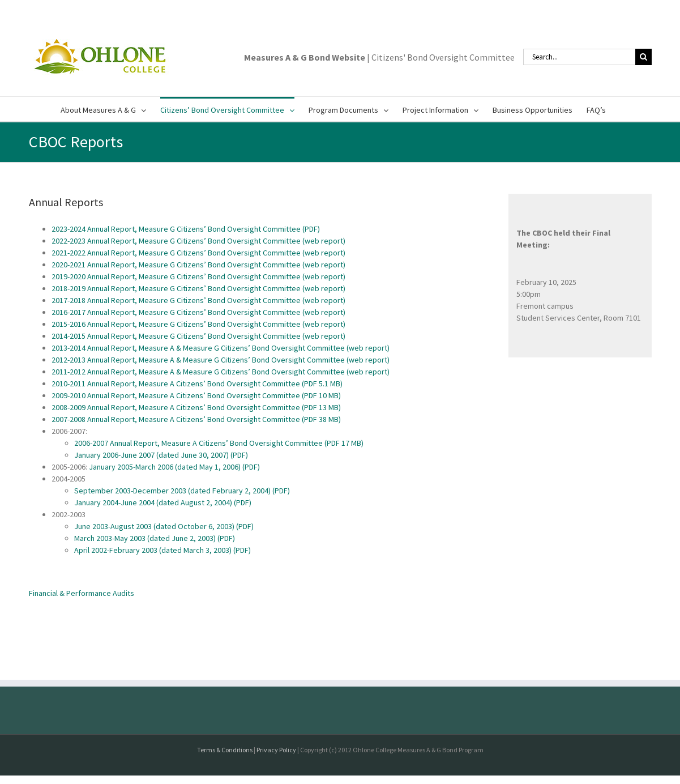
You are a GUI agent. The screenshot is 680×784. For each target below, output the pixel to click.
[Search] (643, 57)
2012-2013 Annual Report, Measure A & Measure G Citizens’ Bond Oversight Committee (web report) (221, 360)
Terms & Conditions (225, 750)
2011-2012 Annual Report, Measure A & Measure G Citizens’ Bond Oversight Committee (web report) (221, 372)
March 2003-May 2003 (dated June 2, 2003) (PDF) (155, 538)
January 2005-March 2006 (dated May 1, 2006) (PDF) (174, 467)
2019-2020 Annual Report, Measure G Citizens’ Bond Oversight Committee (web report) (198, 276)
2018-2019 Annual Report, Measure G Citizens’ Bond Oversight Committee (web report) (198, 288)
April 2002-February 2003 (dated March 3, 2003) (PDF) (162, 550)
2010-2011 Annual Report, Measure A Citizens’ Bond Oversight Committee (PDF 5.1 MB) (197, 384)
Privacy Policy (276, 750)
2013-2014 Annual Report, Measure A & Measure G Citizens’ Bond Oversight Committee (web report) (221, 348)
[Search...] (579, 57)
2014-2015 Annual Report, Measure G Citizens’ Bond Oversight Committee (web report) (198, 336)
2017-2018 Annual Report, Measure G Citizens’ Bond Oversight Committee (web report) (198, 300)
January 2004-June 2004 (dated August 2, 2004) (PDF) (163, 502)
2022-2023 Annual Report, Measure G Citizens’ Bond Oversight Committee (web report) (198, 241)
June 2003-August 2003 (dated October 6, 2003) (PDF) (164, 526)
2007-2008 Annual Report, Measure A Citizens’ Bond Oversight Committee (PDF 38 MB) (196, 419)
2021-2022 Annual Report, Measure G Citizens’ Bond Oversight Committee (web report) (198, 253)
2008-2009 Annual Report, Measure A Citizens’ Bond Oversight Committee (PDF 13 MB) (196, 407)
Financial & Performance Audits (82, 593)
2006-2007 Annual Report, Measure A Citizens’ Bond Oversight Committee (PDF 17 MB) (219, 443)
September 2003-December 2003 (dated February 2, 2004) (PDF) (182, 491)
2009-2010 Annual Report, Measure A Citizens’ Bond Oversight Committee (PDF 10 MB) (196, 395)
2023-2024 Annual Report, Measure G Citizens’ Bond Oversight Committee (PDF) (186, 229)
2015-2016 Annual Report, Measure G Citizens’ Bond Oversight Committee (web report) (198, 324)
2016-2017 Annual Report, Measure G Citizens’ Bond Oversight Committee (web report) (198, 312)
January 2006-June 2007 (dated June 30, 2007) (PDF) (161, 455)
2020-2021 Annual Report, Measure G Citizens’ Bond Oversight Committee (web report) (198, 265)
